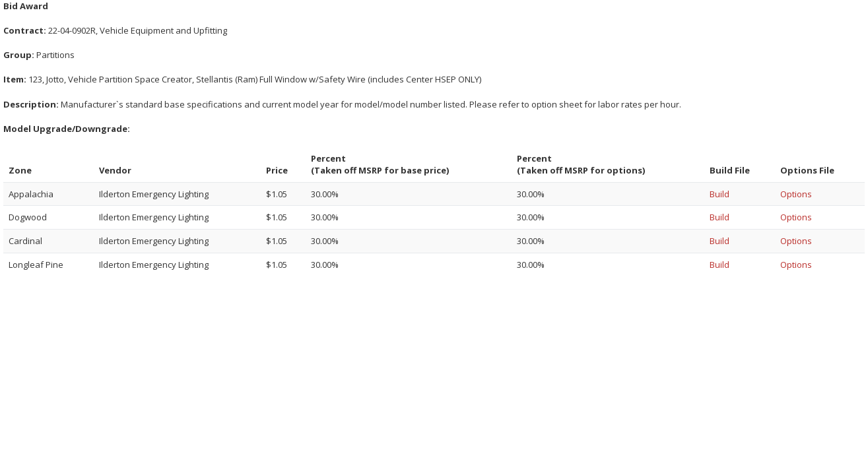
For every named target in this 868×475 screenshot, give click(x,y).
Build (719, 194)
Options (796, 194)
